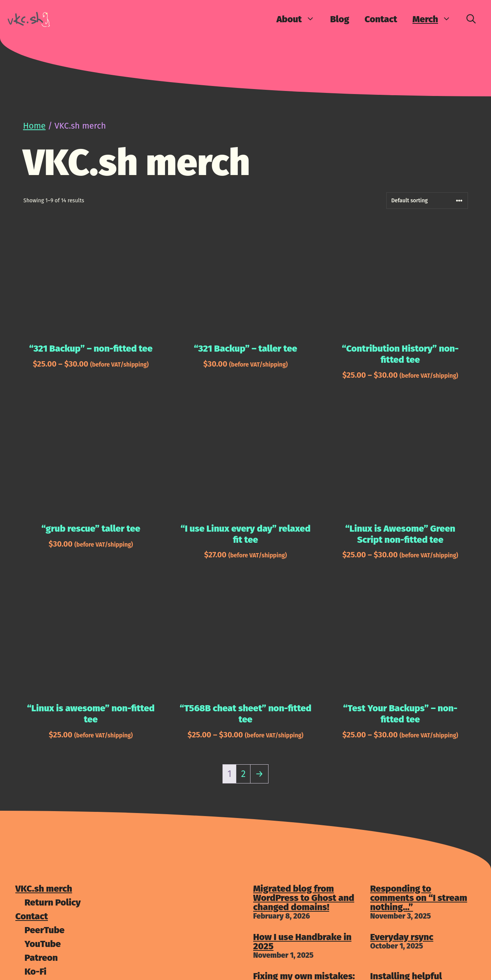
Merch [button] (436, 19)
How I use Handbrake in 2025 (302, 942)
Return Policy (53, 902)
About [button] (300, 19)
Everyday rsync (402, 937)
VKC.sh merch (44, 889)
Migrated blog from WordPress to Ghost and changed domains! (304, 898)
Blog (340, 19)
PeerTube (44, 930)
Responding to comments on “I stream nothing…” (419, 898)
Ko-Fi (35, 972)
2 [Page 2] (243, 774)
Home (34, 126)
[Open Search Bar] (471, 19)
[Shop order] (427, 201)
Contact (381, 19)
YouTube (43, 944)
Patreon (41, 958)
